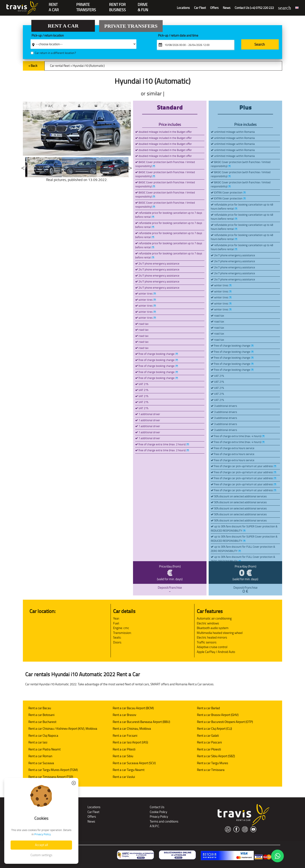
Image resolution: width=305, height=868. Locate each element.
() (154, 166)
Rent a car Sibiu (123, 756)
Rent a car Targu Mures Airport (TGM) (53, 770)
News (227, 8)
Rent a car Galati (208, 736)
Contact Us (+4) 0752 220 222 (254, 8)
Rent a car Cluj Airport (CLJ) (214, 729)
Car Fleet (200, 8)
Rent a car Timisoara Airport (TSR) (51, 777)
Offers (214, 8)
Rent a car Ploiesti (209, 749)
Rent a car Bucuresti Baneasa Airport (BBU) (141, 722)
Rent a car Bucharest (42, 722)
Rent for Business (117, 5)
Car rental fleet (60, 66)
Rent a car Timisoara (211, 770)
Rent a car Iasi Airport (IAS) (130, 742)
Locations (183, 8)
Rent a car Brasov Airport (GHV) (218, 715)
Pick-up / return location (48, 36)
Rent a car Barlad (208, 708)
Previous (23, 167)
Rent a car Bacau (40, 708)
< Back (33, 66)
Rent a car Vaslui (124, 777)
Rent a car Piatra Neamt (44, 749)
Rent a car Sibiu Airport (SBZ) (216, 756)
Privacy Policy (159, 817)
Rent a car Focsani (125, 736)
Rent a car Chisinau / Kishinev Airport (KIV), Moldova (63, 729)
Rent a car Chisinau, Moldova (132, 729)
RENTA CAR (54, 5)
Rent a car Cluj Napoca (43, 736)
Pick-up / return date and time (178, 36)
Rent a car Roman (40, 756)
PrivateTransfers (86, 5)
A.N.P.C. (155, 826)
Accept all (41, 845)
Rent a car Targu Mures (213, 763)
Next (130, 167)
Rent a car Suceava (41, 763)
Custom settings (41, 855)
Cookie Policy (158, 812)
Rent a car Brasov (124, 715)
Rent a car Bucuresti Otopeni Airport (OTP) (225, 722)
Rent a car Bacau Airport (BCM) (133, 708)
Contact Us (157, 807)
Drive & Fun (143, 5)
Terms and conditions (164, 821)
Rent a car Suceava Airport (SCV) (134, 763)
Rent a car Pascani (209, 742)
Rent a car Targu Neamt (129, 770)
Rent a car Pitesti (124, 749)
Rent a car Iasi (38, 742)
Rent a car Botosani (41, 715)
